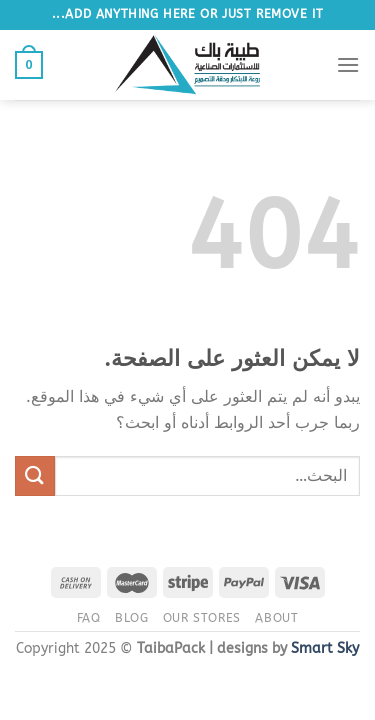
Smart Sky (325, 648)
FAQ (89, 618)
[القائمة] (348, 64)
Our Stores (202, 618)
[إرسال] (35, 475)
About (276, 618)
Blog (131, 618)
